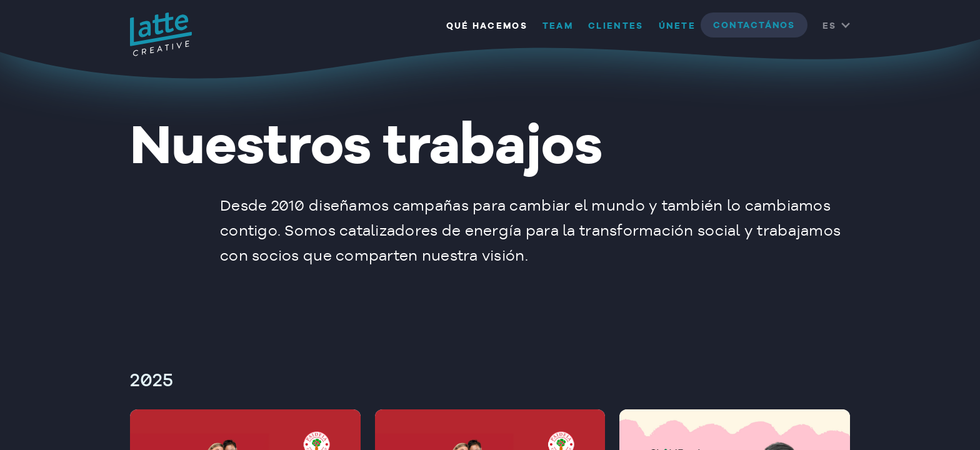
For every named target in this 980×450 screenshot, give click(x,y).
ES (829, 26)
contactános (754, 26)
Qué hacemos (487, 26)
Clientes (616, 26)
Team (558, 26)
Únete (677, 26)
